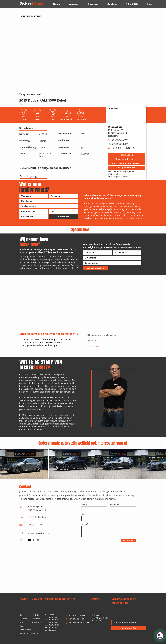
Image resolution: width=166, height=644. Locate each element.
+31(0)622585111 (120, 144)
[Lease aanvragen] (95, 268)
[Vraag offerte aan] (127, 168)
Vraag (84, 524)
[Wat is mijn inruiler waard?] (127, 163)
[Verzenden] (64, 217)
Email (84, 514)
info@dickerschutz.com (123, 148)
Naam (84, 504)
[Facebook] (33, 540)
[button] (127, 155)
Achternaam (115, 504)
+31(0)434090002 (120, 140)
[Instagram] (37, 540)
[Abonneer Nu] (129, 628)
